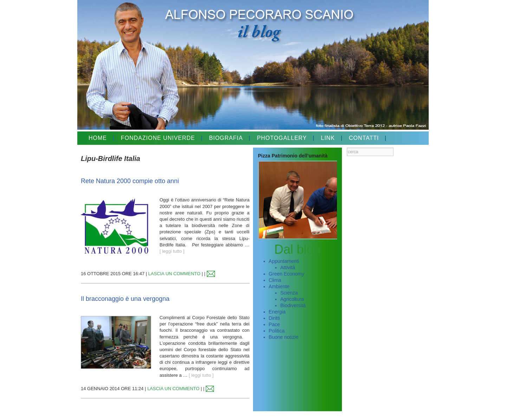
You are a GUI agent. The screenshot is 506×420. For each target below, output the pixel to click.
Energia (277, 312)
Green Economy (287, 274)
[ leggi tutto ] (172, 251)
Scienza (289, 293)
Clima (275, 280)
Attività (288, 267)
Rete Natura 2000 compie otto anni (130, 181)
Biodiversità (293, 305)
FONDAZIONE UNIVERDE (158, 138)
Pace (274, 324)
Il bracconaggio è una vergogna (125, 299)
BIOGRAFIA (226, 138)
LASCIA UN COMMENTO (174, 274)
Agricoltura (292, 299)
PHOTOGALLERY (282, 138)
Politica (277, 331)
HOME (98, 138)
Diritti (274, 318)
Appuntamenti (284, 261)
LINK (328, 138)
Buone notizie (284, 337)
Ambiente (279, 286)
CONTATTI (364, 138)
